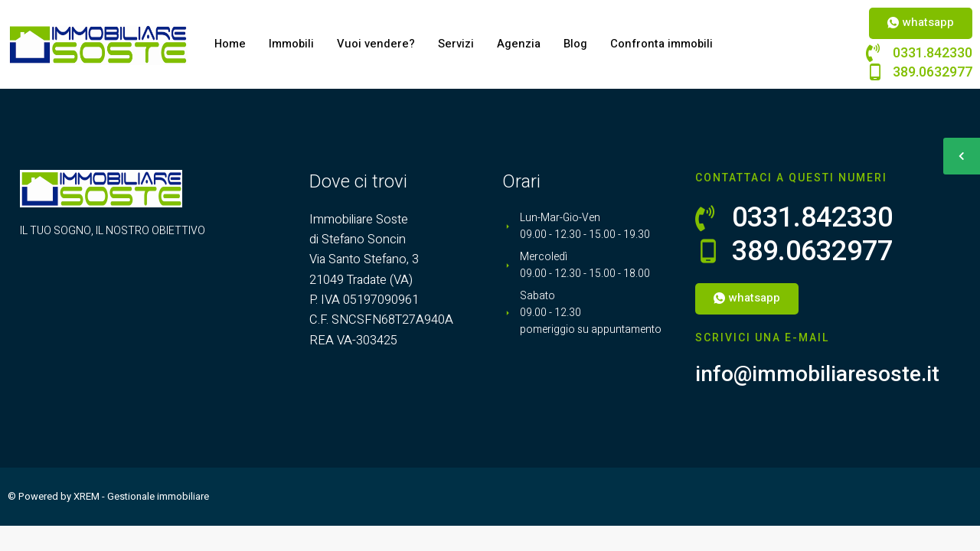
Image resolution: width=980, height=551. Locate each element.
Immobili (292, 44)
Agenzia (520, 44)
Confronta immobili (663, 44)
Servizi (457, 44)
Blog (577, 44)
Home (230, 44)
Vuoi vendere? (377, 44)
